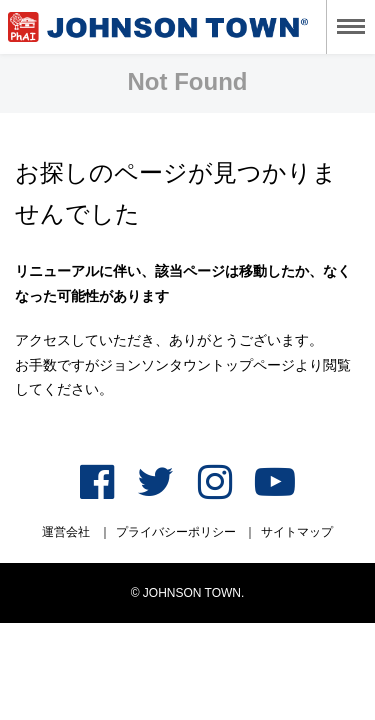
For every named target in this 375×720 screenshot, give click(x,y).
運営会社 (66, 532)
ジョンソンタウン (158, 27)
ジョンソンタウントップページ (197, 365)
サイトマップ (297, 532)
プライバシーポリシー (176, 532)
